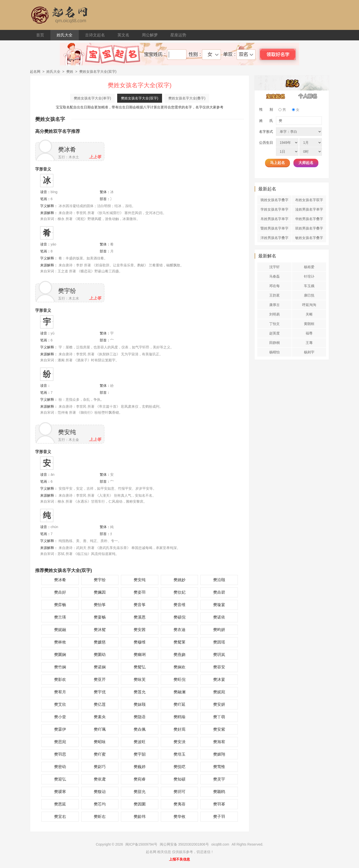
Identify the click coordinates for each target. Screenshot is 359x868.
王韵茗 (274, 295)
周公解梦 (150, 35)
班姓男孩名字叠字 (309, 228)
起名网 (35, 72)
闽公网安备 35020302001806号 (184, 844)
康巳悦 (309, 295)
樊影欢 (60, 679)
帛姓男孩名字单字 (274, 219)
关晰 (309, 314)
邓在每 (274, 286)
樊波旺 (140, 742)
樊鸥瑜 (179, 717)
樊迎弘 (60, 779)
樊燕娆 (179, 655)
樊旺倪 (179, 679)
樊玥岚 (219, 655)
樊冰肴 (67, 149)
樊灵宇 (219, 779)
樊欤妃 (179, 592)
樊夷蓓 (179, 804)
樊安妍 (219, 704)
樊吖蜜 (100, 754)
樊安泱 (179, 742)
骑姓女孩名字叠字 (274, 200)
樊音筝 (140, 605)
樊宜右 (60, 817)
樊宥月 (60, 692)
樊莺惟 (219, 767)
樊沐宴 (219, 679)
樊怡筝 (100, 605)
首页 (40, 35)
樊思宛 (60, 742)
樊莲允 (140, 692)
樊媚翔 (219, 754)
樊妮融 (60, 630)
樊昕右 (100, 817)
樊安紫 (219, 729)
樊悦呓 (179, 767)
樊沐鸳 (100, 630)
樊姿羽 (140, 592)
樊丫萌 (219, 717)
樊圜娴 (60, 655)
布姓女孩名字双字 (309, 200)
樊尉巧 (100, 767)
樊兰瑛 (60, 617)
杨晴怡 (274, 352)
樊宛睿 (140, 779)
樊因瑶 (219, 642)
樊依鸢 (100, 779)
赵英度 (274, 333)
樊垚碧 (219, 592)
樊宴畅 (100, 617)
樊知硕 (179, 779)
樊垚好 (60, 592)
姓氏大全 (65, 35)
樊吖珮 (100, 729)
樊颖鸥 (219, 792)
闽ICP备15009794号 (141, 844)
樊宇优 (100, 692)
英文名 (123, 35)
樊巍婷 (140, 767)
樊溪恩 (140, 617)
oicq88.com (220, 844)
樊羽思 (60, 754)
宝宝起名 (276, 96)
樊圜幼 (100, 655)
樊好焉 (179, 729)
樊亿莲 (100, 704)
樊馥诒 (100, 792)
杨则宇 (309, 352)
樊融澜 (179, 692)
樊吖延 (179, 704)
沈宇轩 (274, 267)
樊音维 (179, 605)
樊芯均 (100, 804)
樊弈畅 (60, 605)
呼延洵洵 (309, 305)
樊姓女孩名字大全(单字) (92, 98)
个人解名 (308, 96)
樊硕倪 (179, 617)
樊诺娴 (100, 667)
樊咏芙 (140, 679)
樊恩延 (60, 804)
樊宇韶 (140, 754)
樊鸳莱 (179, 642)
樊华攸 (179, 817)
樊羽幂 (219, 804)
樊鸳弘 (140, 667)
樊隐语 (140, 717)
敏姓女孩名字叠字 (309, 238)
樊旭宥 (219, 742)
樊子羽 (219, 817)
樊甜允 (140, 792)
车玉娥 (309, 286)
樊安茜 (140, 630)
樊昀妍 (219, 630)
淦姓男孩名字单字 (309, 209)
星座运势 (178, 35)
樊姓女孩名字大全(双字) (139, 98)
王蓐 (309, 343)
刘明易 (274, 314)
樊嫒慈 (100, 642)
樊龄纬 (140, 817)
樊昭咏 (100, 742)
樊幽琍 (140, 655)
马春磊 (274, 276)
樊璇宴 (219, 605)
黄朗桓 (309, 324)
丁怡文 (274, 324)
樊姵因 (100, 592)
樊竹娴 (60, 667)
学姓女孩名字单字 (274, 209)
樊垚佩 (140, 729)
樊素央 (100, 717)
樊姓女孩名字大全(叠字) (187, 98)
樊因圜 (140, 804)
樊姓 (70, 72)
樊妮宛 (219, 692)
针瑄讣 (309, 276)
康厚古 (274, 305)
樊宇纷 (67, 291)
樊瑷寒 (60, 792)
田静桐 (274, 343)
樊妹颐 (140, 704)
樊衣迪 (179, 630)
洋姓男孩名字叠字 (274, 238)
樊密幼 (60, 767)
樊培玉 (179, 754)
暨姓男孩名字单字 (274, 228)
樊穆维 (140, 642)
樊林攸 (60, 642)
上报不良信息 (179, 859)
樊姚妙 (179, 580)
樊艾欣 (60, 704)
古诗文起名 (95, 35)
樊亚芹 (100, 679)
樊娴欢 (179, 667)
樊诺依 (219, 617)
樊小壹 (60, 717)
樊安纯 (67, 432)
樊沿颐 (219, 580)
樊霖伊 (60, 729)
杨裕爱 (309, 267)
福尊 (309, 333)
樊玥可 (179, 792)
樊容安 (219, 667)
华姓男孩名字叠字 (309, 219)
